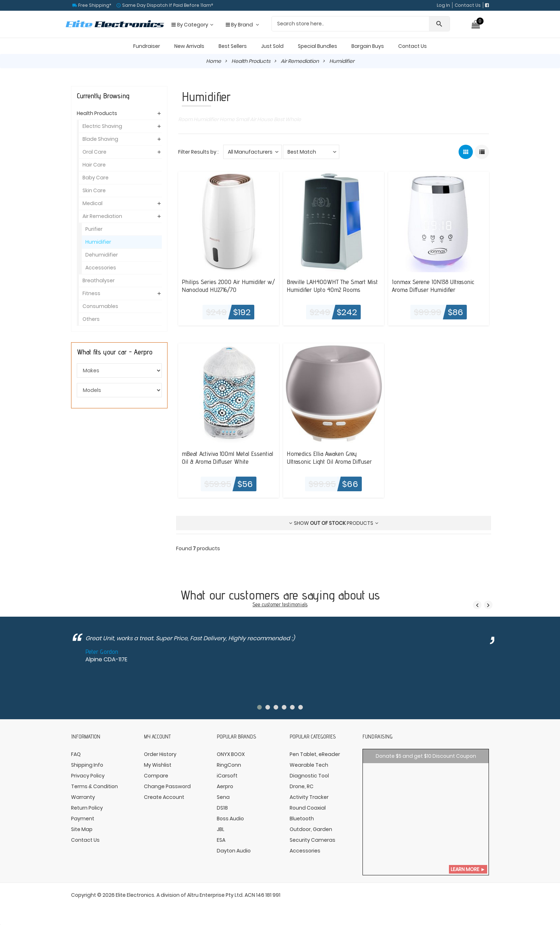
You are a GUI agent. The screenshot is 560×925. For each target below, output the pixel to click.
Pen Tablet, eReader (315, 754)
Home (214, 61)
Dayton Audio (234, 851)
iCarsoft (227, 776)
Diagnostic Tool (309, 776)
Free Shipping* (94, 5)
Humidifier (98, 242)
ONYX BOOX (231, 754)
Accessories (101, 268)
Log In (443, 5)
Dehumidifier (102, 255)
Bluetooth (302, 819)
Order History (160, 754)
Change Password (167, 786)
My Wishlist (158, 765)
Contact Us (468, 5)
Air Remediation (300, 61)
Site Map (82, 829)
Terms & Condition (94, 786)
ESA (221, 840)
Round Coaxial (308, 808)
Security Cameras (312, 840)
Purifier (94, 229)
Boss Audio (230, 819)
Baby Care (96, 178)
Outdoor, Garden (311, 829)
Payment (83, 819)
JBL (221, 829)
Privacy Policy (88, 776)
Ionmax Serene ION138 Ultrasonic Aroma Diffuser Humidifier (433, 285)
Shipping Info (87, 765)
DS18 (222, 808)
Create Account (164, 797)
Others (91, 319)
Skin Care (94, 190)
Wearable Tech (309, 765)
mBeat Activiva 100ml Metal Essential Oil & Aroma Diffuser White (227, 457)
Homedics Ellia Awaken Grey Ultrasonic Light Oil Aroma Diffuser (329, 457)
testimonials (295, 604)
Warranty (83, 797)
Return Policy (87, 808)
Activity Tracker (309, 797)
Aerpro (225, 786)
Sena (223, 797)
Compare (156, 776)
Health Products (251, 61)
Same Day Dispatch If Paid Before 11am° (167, 5)
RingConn (229, 765)
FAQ (76, 754)
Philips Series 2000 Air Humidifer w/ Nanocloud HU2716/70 (228, 285)
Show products (334, 523)
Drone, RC (302, 786)
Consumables (100, 306)
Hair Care (94, 165)
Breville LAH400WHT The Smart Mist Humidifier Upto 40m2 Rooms (332, 285)
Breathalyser (99, 280)
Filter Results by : (198, 152)
